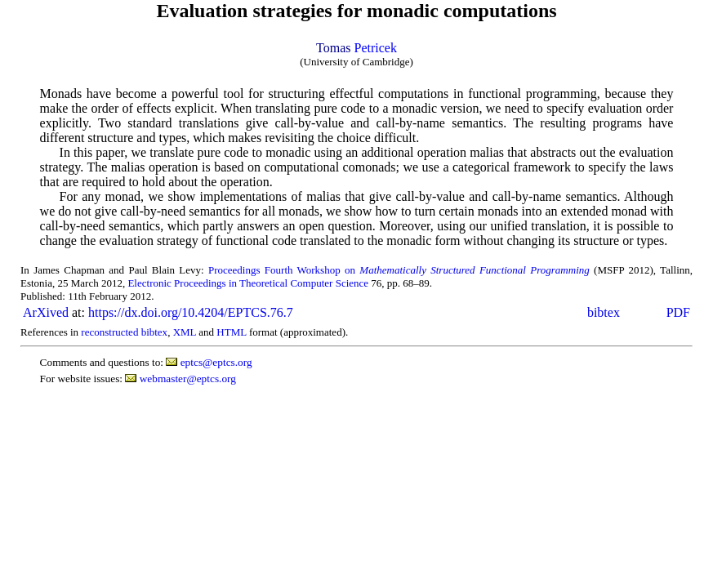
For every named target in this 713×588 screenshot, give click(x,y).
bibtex (604, 312)
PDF (678, 312)
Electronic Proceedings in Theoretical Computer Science (248, 283)
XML (185, 332)
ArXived (46, 312)
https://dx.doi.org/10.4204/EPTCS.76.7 (191, 312)
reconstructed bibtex (124, 332)
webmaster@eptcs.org (188, 379)
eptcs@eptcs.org (216, 362)
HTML (231, 332)
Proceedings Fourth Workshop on (399, 270)
